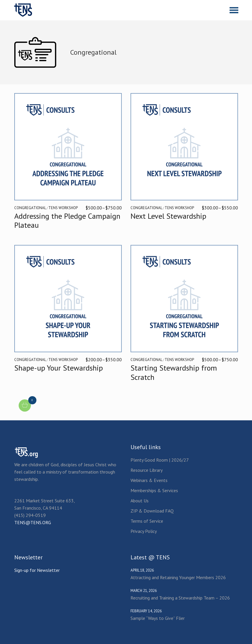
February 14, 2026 (146, 611)
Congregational (30, 208)
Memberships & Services (154, 490)
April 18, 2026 (142, 570)
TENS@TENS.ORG (33, 522)
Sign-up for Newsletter (37, 570)
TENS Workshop (63, 208)
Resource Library (147, 470)
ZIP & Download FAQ (152, 511)
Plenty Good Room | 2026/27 (160, 460)
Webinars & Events (149, 480)
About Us (140, 501)
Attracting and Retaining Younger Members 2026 (178, 577)
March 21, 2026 (144, 591)
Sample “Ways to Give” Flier (158, 618)
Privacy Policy (144, 531)
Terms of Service (147, 521)
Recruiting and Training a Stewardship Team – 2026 (180, 598)
